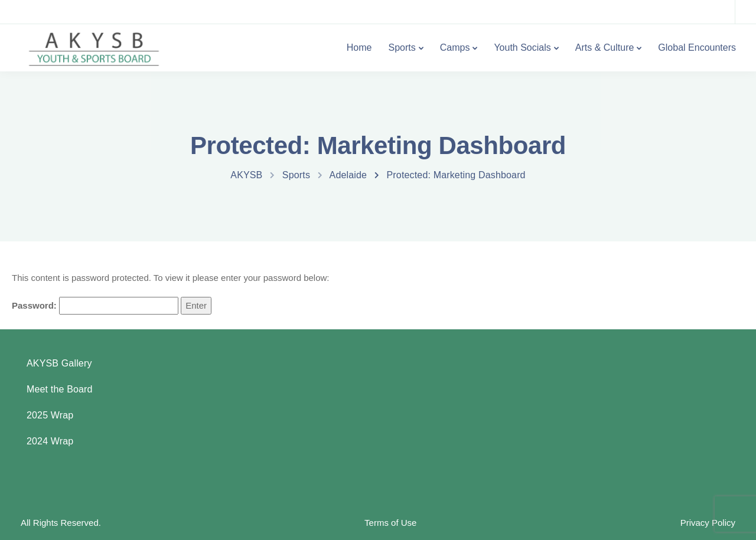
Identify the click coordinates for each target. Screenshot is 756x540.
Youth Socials (522, 48)
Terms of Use (390, 523)
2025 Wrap (50, 415)
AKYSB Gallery (59, 363)
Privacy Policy (708, 523)
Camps (455, 48)
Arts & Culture (605, 48)
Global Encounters (697, 48)
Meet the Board (60, 389)
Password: (95, 306)
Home (359, 48)
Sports (402, 48)
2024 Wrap (50, 441)
